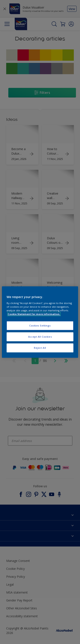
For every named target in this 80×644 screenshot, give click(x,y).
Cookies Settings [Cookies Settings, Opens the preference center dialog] (40, 326)
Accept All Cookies (40, 337)
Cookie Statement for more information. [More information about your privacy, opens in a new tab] (34, 314)
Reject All (40, 348)
